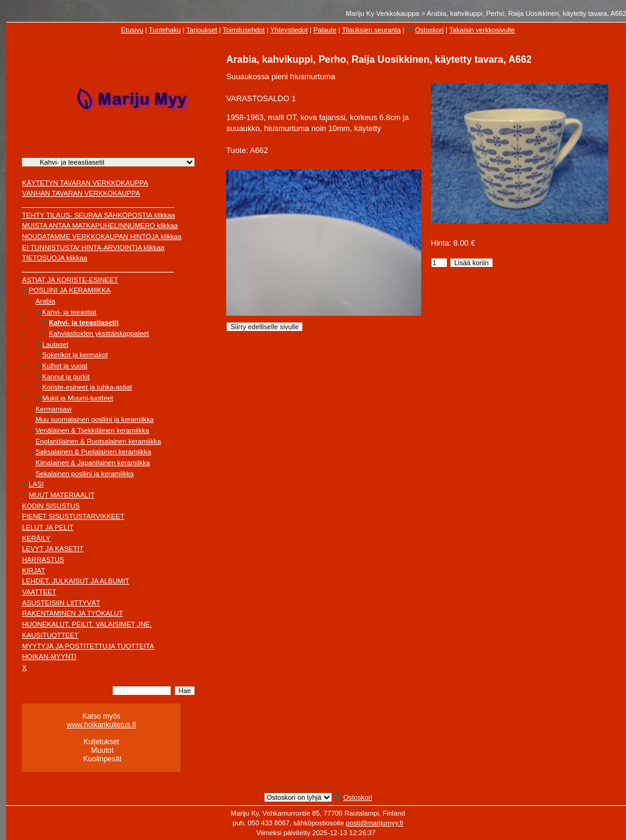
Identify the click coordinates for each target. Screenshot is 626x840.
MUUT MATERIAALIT (62, 495)
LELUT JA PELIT (48, 527)
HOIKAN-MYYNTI (49, 657)
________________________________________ (98, 204)
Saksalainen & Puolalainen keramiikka (93, 452)
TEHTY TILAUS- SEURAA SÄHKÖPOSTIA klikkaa (98, 215)
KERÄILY (36, 538)
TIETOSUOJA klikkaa (55, 258)
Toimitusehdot (244, 30)
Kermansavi (53, 409)
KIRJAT (34, 571)
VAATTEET (39, 592)
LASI (36, 484)
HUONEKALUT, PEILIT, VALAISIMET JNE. (87, 624)
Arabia (45, 301)
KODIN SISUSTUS (51, 506)
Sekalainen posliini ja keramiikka (84, 474)
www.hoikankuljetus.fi (101, 725)
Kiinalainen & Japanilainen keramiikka (93, 463)
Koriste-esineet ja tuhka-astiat (87, 387)
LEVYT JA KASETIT (53, 549)
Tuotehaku (165, 30)
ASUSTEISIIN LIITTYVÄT (61, 603)
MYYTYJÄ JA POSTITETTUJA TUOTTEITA (88, 646)
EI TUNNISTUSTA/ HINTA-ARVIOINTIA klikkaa (93, 247)
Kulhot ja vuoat (65, 366)
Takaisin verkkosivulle (482, 30)
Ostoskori (429, 30)
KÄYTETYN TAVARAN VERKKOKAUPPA (85, 183)
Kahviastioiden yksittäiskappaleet (99, 333)
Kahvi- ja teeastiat (69, 312)
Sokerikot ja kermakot (75, 355)
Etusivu (132, 30)
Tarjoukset (201, 30)
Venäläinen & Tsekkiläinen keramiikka (92, 430)
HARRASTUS (43, 560)
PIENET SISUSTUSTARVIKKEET (73, 516)
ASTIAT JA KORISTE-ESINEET (70, 280)
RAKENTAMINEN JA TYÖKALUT (73, 613)
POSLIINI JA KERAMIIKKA (69, 290)
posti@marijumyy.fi (375, 823)
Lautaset (55, 344)
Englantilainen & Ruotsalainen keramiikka (98, 441)
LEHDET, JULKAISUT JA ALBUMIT (76, 581)
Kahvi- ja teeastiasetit (84, 322)
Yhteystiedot (289, 30)
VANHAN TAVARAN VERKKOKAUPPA (81, 193)
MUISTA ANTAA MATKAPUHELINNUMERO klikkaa (100, 226)
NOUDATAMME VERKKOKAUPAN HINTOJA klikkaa (102, 237)
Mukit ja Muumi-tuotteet (77, 398)
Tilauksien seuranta (372, 30)
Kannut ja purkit (66, 377)
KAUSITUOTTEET (50, 635)
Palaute (325, 30)
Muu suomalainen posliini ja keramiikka (94, 419)
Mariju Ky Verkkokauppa (382, 13)
